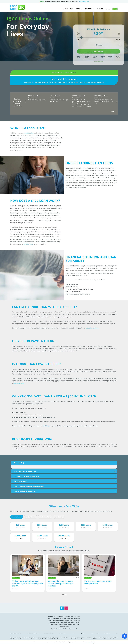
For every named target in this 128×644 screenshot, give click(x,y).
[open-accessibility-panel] (125, 636)
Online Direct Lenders (58, 621)
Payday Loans (69, 621)
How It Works (95, 633)
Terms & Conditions (49, 633)
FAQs (116, 633)
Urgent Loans (72, 625)
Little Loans (63, 623)
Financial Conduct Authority (49, 639)
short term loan (29, 133)
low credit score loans (92, 328)
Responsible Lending (16, 633)
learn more (88, 642)
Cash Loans (61, 616)
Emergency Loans (58, 618)
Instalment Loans (54, 623)
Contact (100, 9)
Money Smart (64, 547)
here (74, 72)
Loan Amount (17, 517)
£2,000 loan (46, 426)
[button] (25, 101)
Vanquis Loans (63, 625)
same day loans (28, 244)
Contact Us (107, 633)
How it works (68, 9)
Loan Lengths (31, 517)
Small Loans (77, 621)
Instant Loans (70, 616)
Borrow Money (71, 623)
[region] (71, 101)
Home (73, 633)
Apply (115, 9)
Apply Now (83, 633)
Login (108, 9)
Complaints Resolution (32, 633)
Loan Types (59, 517)
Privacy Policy (63, 633)
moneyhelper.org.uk (84, 1)
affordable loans (19, 383)
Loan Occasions (45, 517)
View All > (64, 595)
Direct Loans (67, 618)
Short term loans (52, 616)
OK (93, 642)
